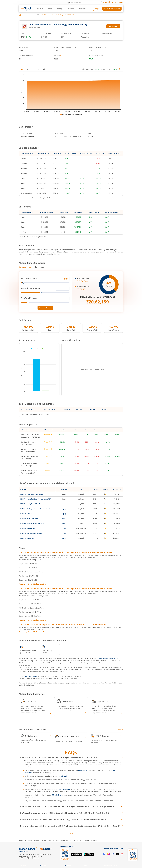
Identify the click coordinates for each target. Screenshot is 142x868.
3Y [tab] (39, 69)
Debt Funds (31, 701)
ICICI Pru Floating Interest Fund (31, 533)
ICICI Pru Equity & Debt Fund (30, 504)
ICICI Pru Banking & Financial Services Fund (35, 509)
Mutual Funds (28, 15)
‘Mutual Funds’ (63, 776)
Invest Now (113, 26)
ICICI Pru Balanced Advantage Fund (32, 523)
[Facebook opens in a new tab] (104, 854)
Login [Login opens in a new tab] (97, 9)
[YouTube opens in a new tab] (122, 854)
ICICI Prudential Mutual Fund (108, 658)
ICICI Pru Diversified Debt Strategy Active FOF (36, 499)
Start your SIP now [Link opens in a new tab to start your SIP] (45, 308)
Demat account (84, 770)
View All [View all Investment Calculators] (120, 729)
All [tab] (44, 69)
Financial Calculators (111, 866)
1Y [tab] (33, 69)
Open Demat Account (112, 9)
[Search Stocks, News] (85, 2)
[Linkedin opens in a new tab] (113, 854)
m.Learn (106, 2)
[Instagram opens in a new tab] (109, 854)
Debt (64, 528)
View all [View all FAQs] (71, 833)
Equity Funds (103, 701)
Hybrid (64, 504)
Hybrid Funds (68, 702)
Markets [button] (71, 9)
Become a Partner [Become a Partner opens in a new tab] (117, 2)
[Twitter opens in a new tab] (117, 854)
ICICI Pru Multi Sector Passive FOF (32, 494)
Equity (64, 509)
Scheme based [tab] (39, 267)
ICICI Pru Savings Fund (28, 528)
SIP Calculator (57, 795)
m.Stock (35, 765)
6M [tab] (28, 69)
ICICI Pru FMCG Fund (27, 538)
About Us (40, 9)
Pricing (49, 9)
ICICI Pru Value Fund (27, 514)
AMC (37, 15)
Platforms (83, 9)
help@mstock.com (35, 858)
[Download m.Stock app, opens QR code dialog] (133, 855)
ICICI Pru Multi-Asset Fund (29, 519)
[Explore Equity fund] (121, 713)
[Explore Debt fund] (50, 713)
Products (43, 866)
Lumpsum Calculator (63, 789)
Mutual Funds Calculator (32, 263)
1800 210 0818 (23, 858)
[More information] (61, 56)
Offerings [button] (59, 9)
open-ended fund (31, 676)
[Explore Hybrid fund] (85, 713)
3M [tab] (22, 69)
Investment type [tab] (25, 267)
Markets (86, 866)
